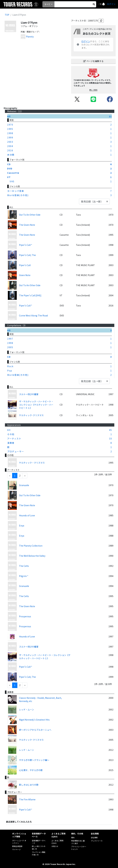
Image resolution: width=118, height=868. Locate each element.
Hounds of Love (27, 515)
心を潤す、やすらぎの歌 (31, 770)
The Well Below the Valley (32, 556)
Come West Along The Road (33, 315)
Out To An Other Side (30, 215)
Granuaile (24, 485)
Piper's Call (25, 265)
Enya (22, 526)
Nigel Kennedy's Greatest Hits (34, 720)
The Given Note (27, 225)
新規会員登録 (17, 846)
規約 (73, 837)
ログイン (111, 4)
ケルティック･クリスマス (31, 415)
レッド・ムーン (27, 709)
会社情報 (94, 837)
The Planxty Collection (31, 546)
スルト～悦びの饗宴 (29, 394)
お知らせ (55, 846)
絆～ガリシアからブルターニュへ (35, 730)
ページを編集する (93, 61)
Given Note (25, 275)
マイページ (16, 849)
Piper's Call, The (27, 255)
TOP (7, 15)
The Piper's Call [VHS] (30, 295)
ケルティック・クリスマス (32, 463)
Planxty (30, 37)
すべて (47, 4)
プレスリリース (97, 841)
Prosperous (25, 616)
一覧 (100, 4)
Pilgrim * (24, 576)
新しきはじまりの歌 (29, 785)
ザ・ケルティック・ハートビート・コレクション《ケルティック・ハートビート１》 (36, 405)
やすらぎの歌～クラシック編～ (34, 760)
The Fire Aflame (27, 799)
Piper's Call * (26, 245)
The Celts (24, 566)
